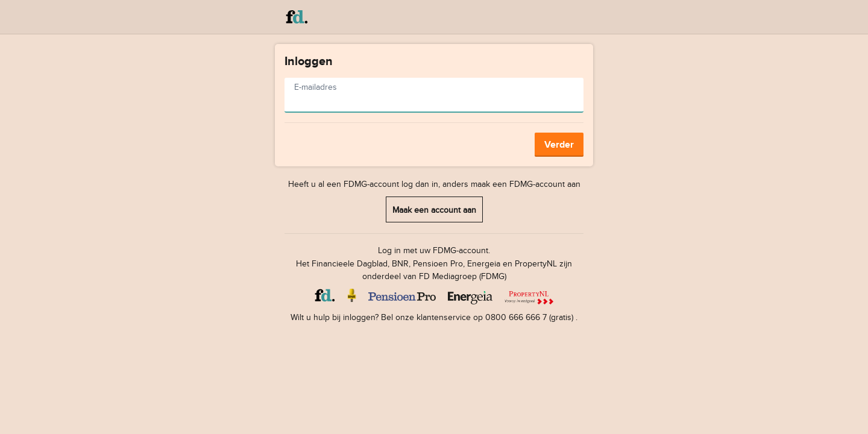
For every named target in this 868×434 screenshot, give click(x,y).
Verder (559, 144)
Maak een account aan (434, 209)
